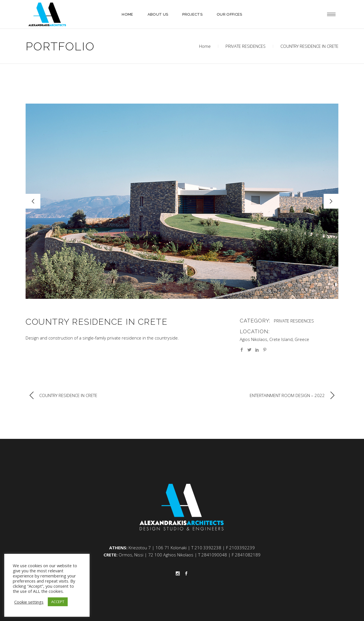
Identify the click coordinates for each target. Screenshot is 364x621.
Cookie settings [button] (29, 602)
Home (205, 46)
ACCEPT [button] (58, 602)
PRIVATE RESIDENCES (246, 46)
